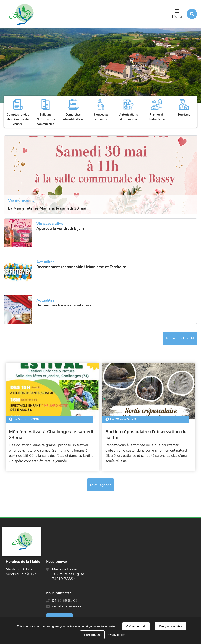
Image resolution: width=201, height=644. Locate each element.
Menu (177, 17)
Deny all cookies (171, 626)
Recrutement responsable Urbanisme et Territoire (81, 267)
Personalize (92, 635)
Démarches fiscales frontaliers (64, 305)
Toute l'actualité (180, 338)
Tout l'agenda (100, 485)
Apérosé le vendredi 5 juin (60, 229)
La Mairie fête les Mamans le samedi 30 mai (47, 208)
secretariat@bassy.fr (68, 606)
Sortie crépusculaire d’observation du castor (146, 435)
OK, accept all (136, 626)
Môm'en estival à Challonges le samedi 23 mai (51, 435)
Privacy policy (116, 635)
